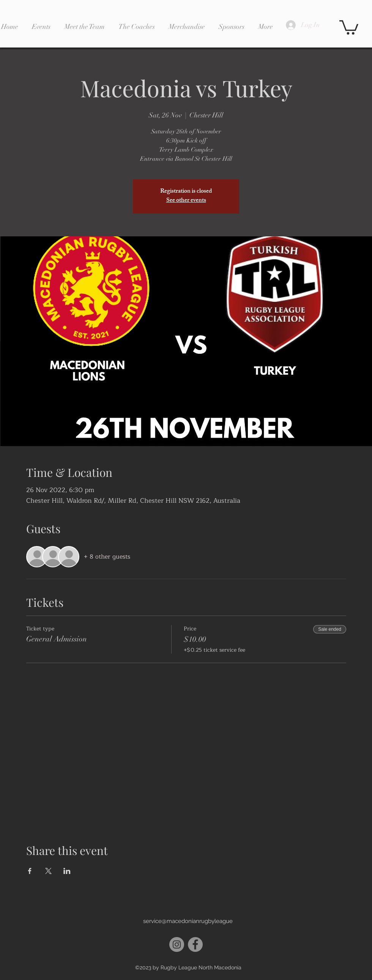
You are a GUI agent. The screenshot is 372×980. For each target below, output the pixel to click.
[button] (349, 27)
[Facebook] (195, 944)
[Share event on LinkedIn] (67, 871)
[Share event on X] (48, 871)
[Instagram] (177, 944)
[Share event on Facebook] (30, 871)
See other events (186, 201)
